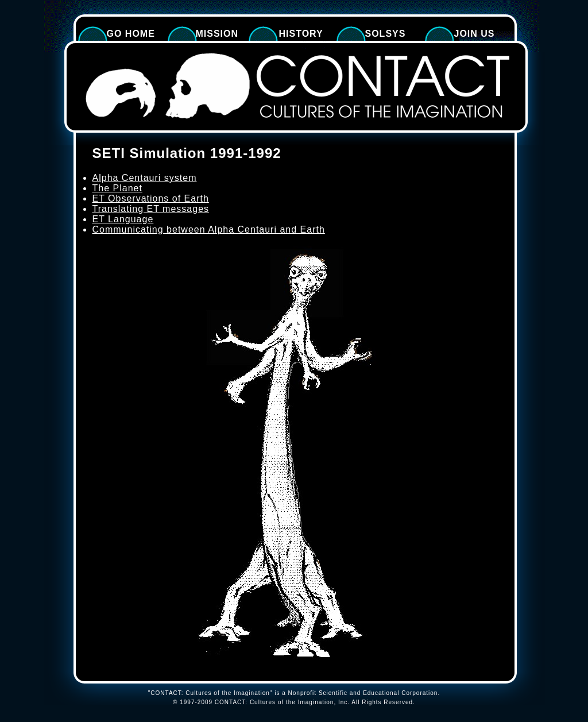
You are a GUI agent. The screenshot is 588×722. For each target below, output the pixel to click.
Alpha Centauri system (145, 178)
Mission (217, 34)
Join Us (475, 34)
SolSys (386, 34)
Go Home (131, 34)
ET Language (123, 219)
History (301, 34)
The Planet (117, 188)
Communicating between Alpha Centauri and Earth (209, 229)
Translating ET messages (151, 209)
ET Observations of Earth (151, 198)
